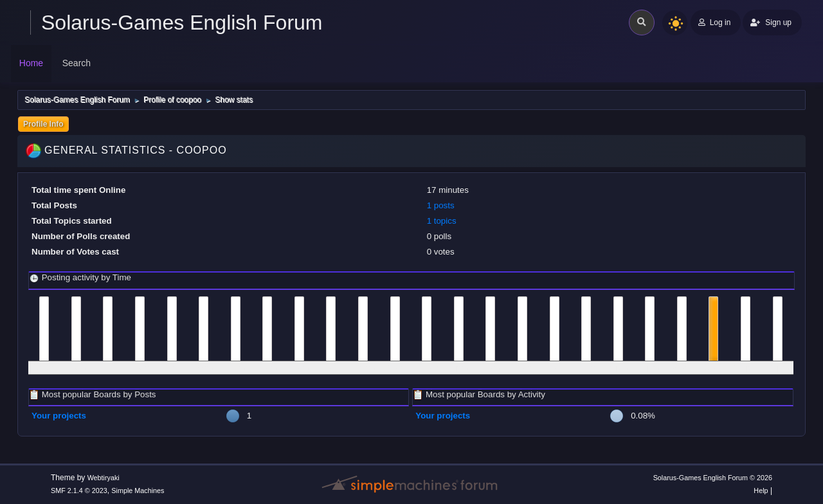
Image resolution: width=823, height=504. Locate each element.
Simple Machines (138, 491)
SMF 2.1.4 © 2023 (79, 491)
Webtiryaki (104, 478)
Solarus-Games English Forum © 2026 (713, 478)
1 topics (442, 221)
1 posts (441, 205)
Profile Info (43, 124)
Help (761, 491)
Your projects (59, 416)
